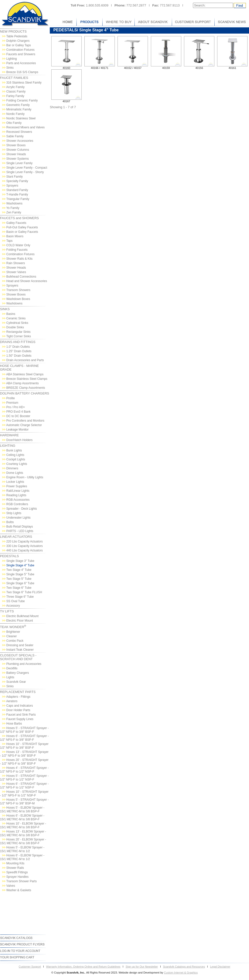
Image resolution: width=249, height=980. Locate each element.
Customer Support (30, 967)
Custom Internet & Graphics (181, 973)
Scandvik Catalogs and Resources (184, 967)
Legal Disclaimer (220, 967)
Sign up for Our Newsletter (142, 967)
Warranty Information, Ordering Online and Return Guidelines (83, 967)
